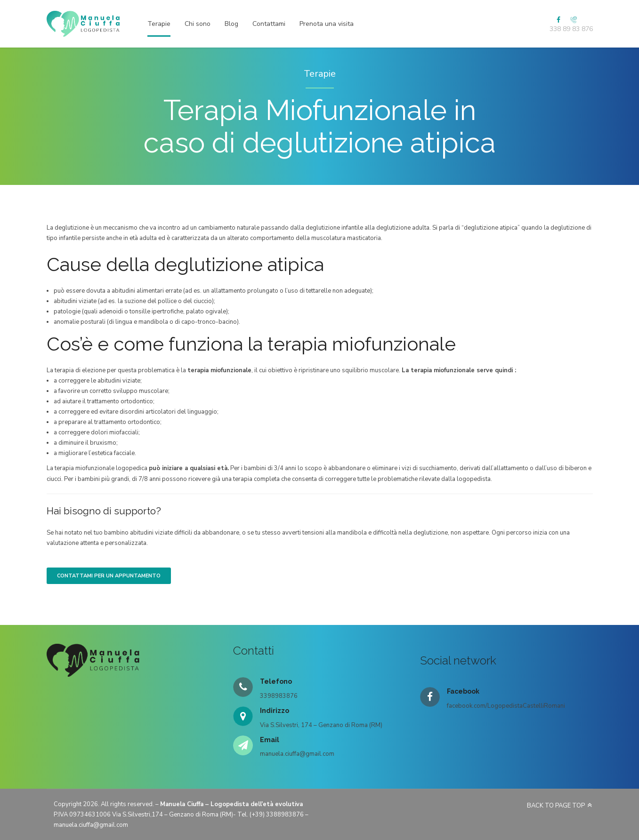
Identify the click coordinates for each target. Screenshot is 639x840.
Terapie (159, 24)
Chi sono (198, 24)
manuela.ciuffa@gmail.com (91, 825)
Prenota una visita (327, 24)
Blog (231, 24)
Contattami (269, 24)
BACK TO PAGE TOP (556, 806)
